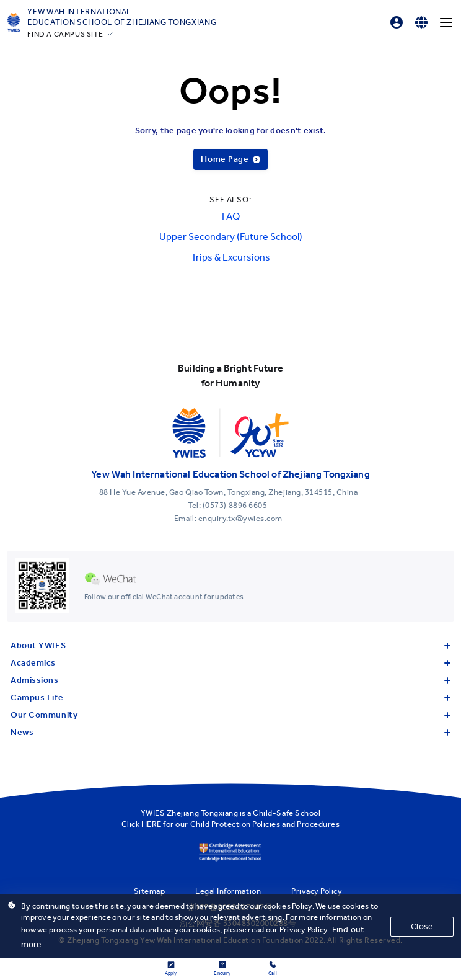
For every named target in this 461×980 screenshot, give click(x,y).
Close (422, 926)
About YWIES (230, 645)
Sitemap (150, 891)
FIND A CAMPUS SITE (65, 34)
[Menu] (446, 22)
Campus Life (230, 697)
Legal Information (228, 891)
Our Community (230, 715)
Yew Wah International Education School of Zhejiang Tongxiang (122, 17)
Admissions (230, 680)
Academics (230, 663)
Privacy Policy (317, 891)
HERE (151, 824)
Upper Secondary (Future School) (231, 237)
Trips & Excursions (230, 257)
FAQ (231, 216)
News (230, 732)
